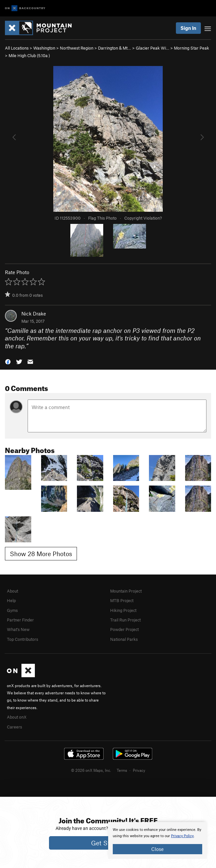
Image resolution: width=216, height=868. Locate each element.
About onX (17, 717)
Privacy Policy (182, 836)
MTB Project (122, 600)
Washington (44, 48)
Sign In (188, 28)
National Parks (124, 639)
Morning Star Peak (192, 48)
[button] (8, 361)
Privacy (139, 770)
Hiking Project (123, 610)
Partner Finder (20, 620)
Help (11, 600)
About (12, 591)
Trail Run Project (125, 620)
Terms (122, 770)
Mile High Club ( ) (29, 55)
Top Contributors (23, 639)
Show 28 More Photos (41, 554)
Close (157, 849)
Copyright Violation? (143, 218)
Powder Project (124, 629)
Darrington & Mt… (115, 48)
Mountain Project (126, 591)
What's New (18, 629)
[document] (157, 840)
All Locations (17, 48)
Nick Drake (34, 314)
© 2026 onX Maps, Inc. (91, 770)
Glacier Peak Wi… (153, 48)
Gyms (12, 610)
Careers (14, 727)
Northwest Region (77, 48)
